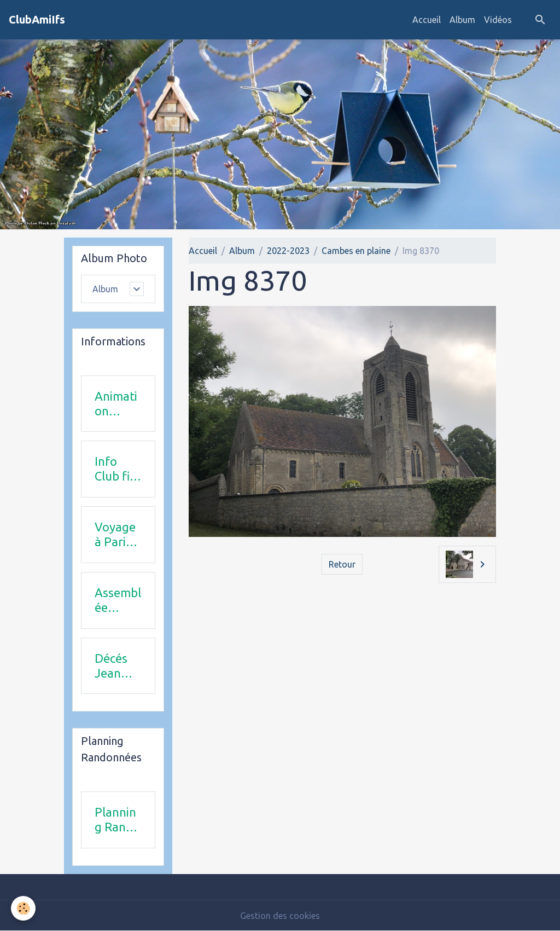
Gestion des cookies (280, 916)
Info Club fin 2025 (116, 469)
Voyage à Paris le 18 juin (115, 535)
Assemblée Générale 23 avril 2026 (118, 600)
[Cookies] (23, 908)
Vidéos (498, 20)
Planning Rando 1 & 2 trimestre (117, 820)
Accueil (427, 20)
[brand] (37, 20)
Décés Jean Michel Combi (113, 666)
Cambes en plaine (356, 251)
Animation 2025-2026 (116, 404)
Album (462, 20)
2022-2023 (288, 251)
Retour (342, 564)
